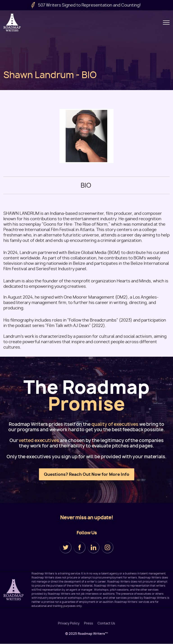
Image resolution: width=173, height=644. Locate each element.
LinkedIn (93, 547)
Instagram (107, 547)
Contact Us (106, 623)
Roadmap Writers (12, 23)
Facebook (80, 547)
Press (89, 623)
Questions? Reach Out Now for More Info (87, 474)
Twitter (66, 547)
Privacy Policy (69, 623)
